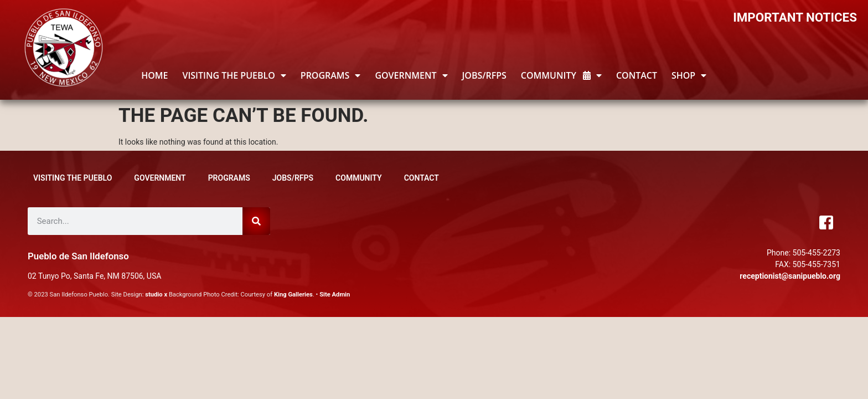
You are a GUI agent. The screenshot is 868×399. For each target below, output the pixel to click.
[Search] (256, 221)
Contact (637, 75)
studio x (156, 295)
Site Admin (335, 295)
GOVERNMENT (411, 75)
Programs (331, 75)
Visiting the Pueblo (234, 75)
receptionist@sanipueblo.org (790, 276)
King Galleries (293, 295)
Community (561, 75)
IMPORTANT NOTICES (795, 17)
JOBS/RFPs (484, 75)
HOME (154, 75)
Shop (689, 75)
